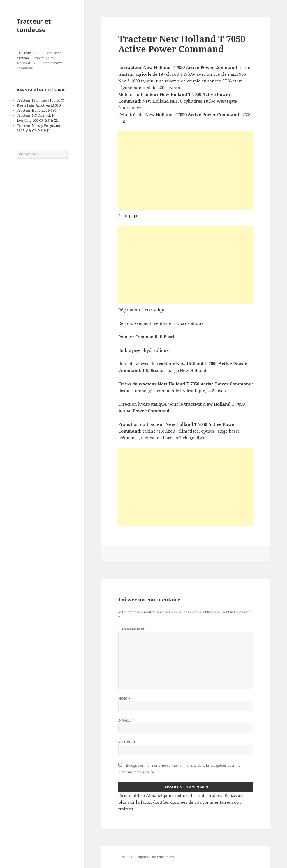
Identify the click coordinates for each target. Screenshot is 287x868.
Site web (127, 742)
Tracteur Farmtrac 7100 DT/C (40, 100)
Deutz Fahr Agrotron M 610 (39, 105)
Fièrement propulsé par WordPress (146, 857)
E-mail (126, 720)
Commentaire (133, 629)
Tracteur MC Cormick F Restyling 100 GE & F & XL (37, 118)
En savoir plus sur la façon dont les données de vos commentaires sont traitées (181, 802)
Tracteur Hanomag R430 (37, 110)
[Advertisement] (186, 171)
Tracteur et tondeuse (34, 25)
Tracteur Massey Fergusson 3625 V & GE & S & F (39, 128)
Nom (124, 698)
